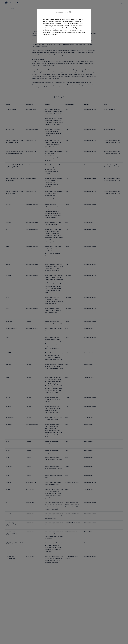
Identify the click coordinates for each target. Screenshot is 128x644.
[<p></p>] (88, 12)
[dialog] (64, 322)
